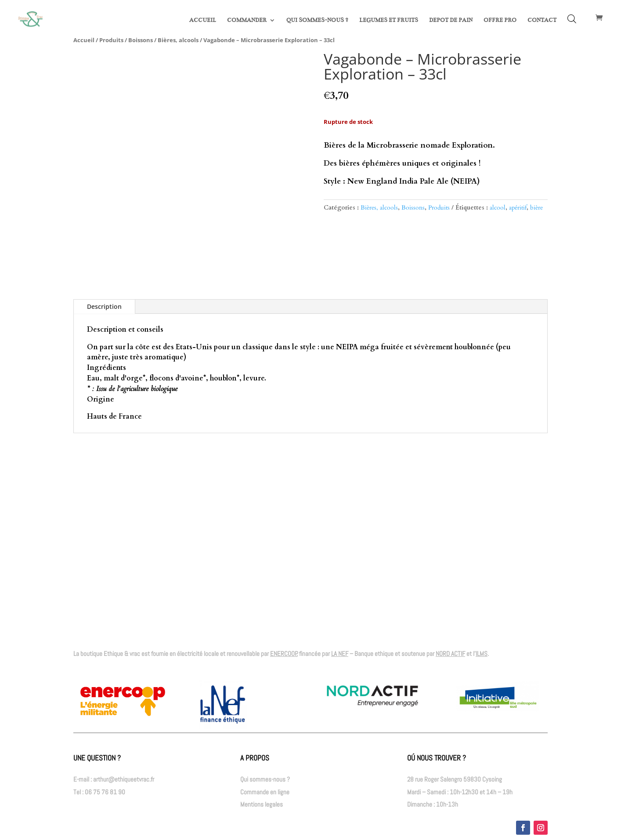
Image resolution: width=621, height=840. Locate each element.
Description (104, 306)
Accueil (84, 40)
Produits (111, 40)
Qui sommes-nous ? (265, 779)
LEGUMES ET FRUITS (389, 20)
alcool (498, 208)
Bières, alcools (178, 40)
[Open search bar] (572, 19)
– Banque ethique (362, 654)
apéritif (518, 208)
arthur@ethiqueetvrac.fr (124, 779)
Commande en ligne (265, 792)
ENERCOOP (284, 654)
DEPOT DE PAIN (451, 20)
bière (536, 208)
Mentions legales (262, 804)
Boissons (141, 40)
